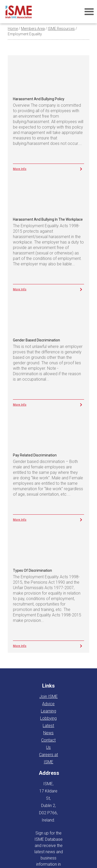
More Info (20, 169)
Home (13, 29)
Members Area (33, 29)
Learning (48, 711)
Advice (48, 704)
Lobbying (48, 718)
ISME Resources (61, 29)
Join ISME (48, 697)
